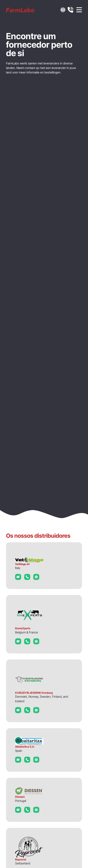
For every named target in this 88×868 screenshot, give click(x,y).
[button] (63, 10)
